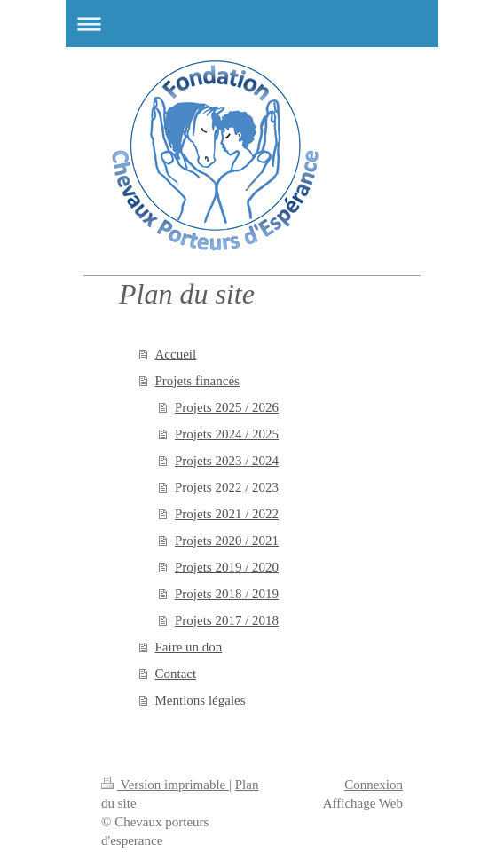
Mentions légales (201, 700)
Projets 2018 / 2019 (227, 594)
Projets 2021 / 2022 (227, 514)
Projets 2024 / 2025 (227, 434)
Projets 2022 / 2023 (227, 487)
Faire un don (189, 647)
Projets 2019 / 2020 (227, 567)
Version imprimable (165, 785)
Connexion (374, 785)
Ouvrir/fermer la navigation (252, 24)
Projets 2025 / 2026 (227, 407)
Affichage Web (363, 803)
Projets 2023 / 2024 (227, 461)
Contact (176, 674)
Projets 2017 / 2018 (227, 620)
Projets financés (197, 381)
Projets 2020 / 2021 (227, 541)
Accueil (176, 354)
